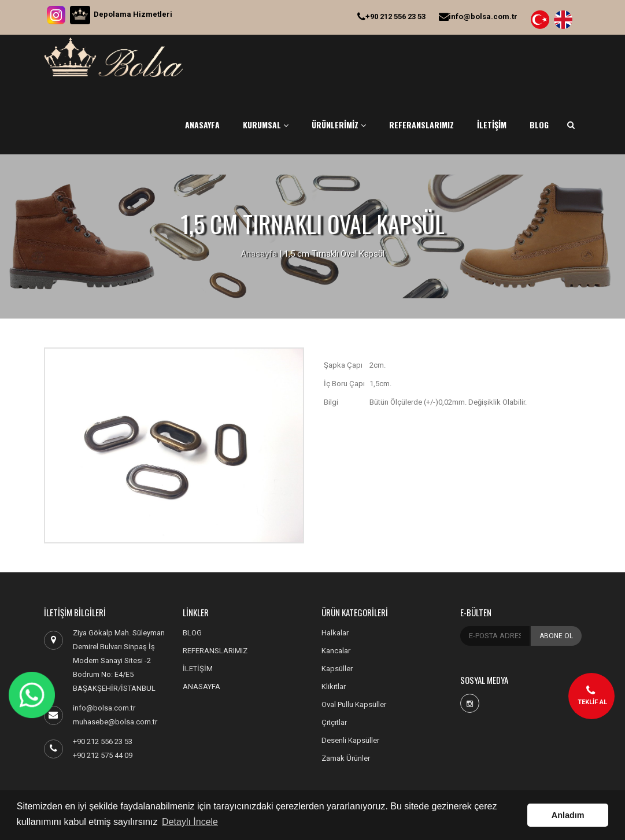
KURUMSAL (266, 125)
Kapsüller (337, 669)
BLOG (539, 125)
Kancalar (336, 651)
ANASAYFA (202, 125)
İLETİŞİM (492, 125)
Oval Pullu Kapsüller (354, 704)
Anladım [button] (568, 815)
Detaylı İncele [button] (190, 822)
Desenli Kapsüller (350, 740)
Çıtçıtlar (334, 722)
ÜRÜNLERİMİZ (339, 125)
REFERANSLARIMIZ (421, 125)
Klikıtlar (334, 687)
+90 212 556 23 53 (391, 16)
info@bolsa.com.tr (478, 16)
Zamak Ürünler (346, 758)
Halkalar (335, 633)
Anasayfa (259, 254)
